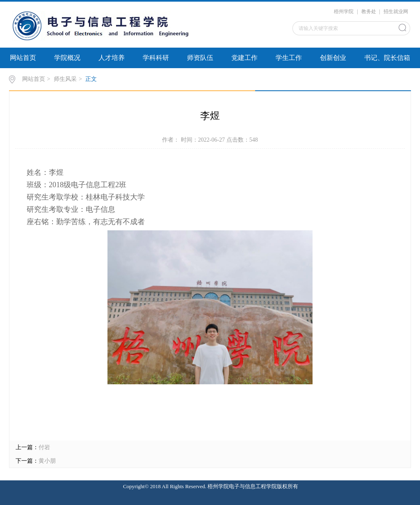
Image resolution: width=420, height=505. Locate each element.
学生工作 (289, 58)
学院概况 (67, 58)
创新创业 (333, 58)
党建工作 (244, 58)
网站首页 (23, 58)
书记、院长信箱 (387, 58)
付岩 (44, 447)
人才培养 (112, 58)
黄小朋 (47, 461)
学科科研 (156, 58)
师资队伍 (200, 58)
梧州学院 (344, 11)
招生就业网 (396, 11)
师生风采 (65, 79)
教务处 (369, 11)
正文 (91, 79)
